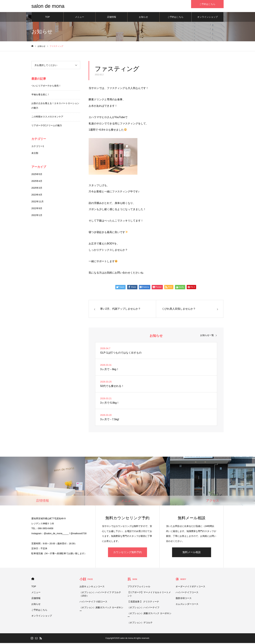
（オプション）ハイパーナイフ (143, 608)
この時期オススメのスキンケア (47, 118)
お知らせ (143, 18)
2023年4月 (37, 196)
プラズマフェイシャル (139, 587)
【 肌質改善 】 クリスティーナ (143, 603)
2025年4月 (37, 182)
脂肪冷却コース (184, 599)
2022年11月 (37, 202)
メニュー (80, 18)
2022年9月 (37, 209)
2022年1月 (37, 216)
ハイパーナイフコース (187, 593)
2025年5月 (37, 175)
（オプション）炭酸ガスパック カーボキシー (101, 610)
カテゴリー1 (38, 147)
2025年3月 (37, 189)
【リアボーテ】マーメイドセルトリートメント (149, 595)
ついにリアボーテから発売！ (46, 87)
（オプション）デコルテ (140, 624)
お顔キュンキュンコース (92, 587)
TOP (48, 18)
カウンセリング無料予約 (127, 553)
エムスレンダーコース (187, 605)
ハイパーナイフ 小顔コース (94, 603)
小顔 (86, 580)
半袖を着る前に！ (40, 95)
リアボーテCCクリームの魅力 (47, 126)
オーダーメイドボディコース (190, 587)
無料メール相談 (192, 553)
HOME (33, 580)
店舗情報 (112, 18)
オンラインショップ (208, 18)
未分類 (35, 154)
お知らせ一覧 (207, 336)
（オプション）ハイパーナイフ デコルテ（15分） (100, 595)
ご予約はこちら (175, 18)
